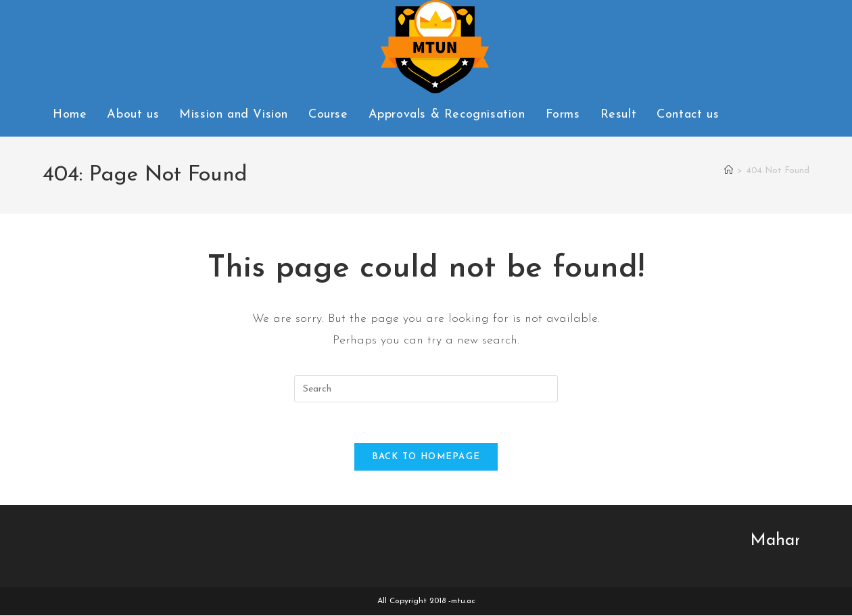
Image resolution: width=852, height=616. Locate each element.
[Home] (729, 171)
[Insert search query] (426, 389)
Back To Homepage (426, 457)
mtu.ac (463, 602)
